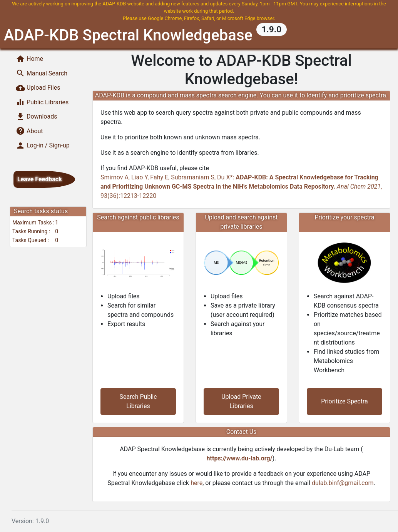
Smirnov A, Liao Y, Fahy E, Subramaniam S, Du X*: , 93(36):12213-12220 (241, 187)
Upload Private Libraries (241, 401)
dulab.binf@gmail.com (343, 483)
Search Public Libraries (138, 401)
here (196, 483)
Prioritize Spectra (344, 401)
